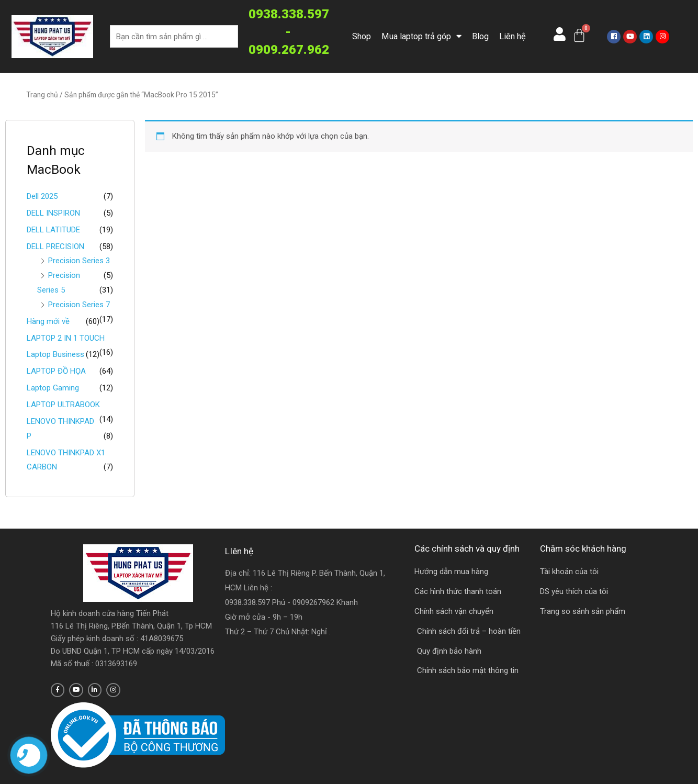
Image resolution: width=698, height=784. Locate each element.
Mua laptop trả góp (421, 36)
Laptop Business (55, 354)
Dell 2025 (42, 196)
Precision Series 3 (79, 261)
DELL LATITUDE (53, 230)
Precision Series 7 (79, 305)
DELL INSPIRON (53, 213)
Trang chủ (42, 95)
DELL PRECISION (55, 247)
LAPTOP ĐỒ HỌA (56, 371)
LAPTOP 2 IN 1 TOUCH (66, 338)
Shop (362, 36)
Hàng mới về (48, 321)
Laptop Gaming (53, 388)
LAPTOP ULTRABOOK (63, 405)
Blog (480, 36)
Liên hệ (513, 36)
